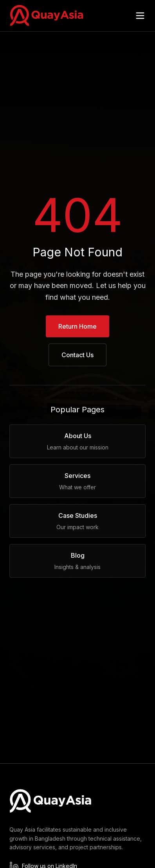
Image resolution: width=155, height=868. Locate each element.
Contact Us (77, 355)
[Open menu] (140, 16)
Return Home (77, 326)
